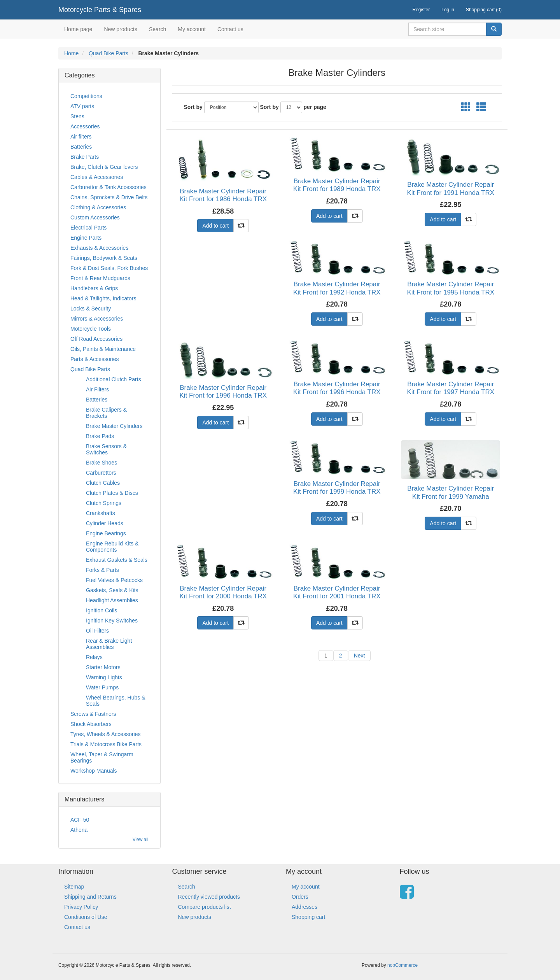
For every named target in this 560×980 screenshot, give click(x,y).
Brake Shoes (101, 463)
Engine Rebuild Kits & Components (112, 547)
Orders (300, 897)
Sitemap (74, 887)
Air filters (81, 137)
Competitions (86, 96)
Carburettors (101, 473)
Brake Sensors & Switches (106, 449)
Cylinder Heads (105, 523)
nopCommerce (402, 965)
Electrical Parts (88, 228)
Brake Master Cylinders (114, 426)
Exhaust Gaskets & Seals (117, 560)
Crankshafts (101, 513)
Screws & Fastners (93, 714)
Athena (79, 830)
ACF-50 (80, 820)
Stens (77, 116)
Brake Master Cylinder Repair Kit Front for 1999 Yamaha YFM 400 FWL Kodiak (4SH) (451, 496)
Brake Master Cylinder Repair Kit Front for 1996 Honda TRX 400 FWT (337, 392)
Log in (448, 10)
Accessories (85, 126)
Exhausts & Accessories (99, 248)
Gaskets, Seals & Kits (112, 590)
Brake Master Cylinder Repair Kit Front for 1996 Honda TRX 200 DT (223, 396)
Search (157, 29)
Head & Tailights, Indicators (103, 298)
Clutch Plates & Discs (112, 493)
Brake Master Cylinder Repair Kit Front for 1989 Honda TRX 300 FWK (337, 189)
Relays (94, 657)
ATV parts (82, 106)
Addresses (304, 907)
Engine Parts (86, 238)
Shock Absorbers (91, 724)
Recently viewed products (209, 897)
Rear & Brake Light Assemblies (109, 644)
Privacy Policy (81, 907)
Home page (78, 29)
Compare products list (205, 907)
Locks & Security (91, 309)
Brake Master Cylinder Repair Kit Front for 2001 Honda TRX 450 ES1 (337, 596)
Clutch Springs (104, 503)
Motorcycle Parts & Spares (100, 10)
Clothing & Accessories (98, 207)
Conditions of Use (86, 917)
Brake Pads (100, 436)
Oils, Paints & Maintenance (103, 349)
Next (360, 656)
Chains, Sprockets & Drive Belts (109, 197)
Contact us (230, 29)
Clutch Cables (103, 483)
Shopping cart (308, 917)
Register (421, 10)
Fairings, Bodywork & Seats (104, 258)
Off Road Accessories (96, 339)
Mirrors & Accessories (97, 319)
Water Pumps (102, 687)
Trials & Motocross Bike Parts (106, 744)
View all (141, 840)
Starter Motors (103, 667)
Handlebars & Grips (94, 288)
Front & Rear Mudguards (100, 278)
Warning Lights (104, 677)
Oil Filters (97, 631)
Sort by (193, 107)
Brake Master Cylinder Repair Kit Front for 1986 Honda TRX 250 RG (223, 199)
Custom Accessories (95, 217)
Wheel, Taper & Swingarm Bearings (102, 757)
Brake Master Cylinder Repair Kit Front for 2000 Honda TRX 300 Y (223, 596)
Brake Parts (85, 157)
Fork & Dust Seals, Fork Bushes (109, 268)
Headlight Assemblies (112, 600)
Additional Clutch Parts (114, 379)
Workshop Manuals (94, 771)
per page (315, 107)
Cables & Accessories (97, 177)
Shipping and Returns (90, 897)
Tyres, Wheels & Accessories (106, 734)
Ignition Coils (101, 610)
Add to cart (215, 226)
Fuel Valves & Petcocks (114, 580)
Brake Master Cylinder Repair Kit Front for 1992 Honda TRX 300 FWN (337, 292)
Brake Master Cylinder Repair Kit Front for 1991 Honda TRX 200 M (451, 193)
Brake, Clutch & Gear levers (104, 167)
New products (121, 29)
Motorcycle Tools (91, 329)
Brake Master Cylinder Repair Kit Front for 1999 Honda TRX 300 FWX (337, 492)
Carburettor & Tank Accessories (108, 187)
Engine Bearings (106, 533)
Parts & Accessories (95, 359)
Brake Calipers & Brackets (106, 413)
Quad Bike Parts (108, 53)
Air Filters (97, 389)
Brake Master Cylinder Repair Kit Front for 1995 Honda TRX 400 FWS (451, 292)
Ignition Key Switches (112, 621)
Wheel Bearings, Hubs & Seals (116, 701)
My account (192, 29)
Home (71, 53)
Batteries (81, 147)
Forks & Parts (102, 570)
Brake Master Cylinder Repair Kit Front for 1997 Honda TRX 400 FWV (451, 392)
